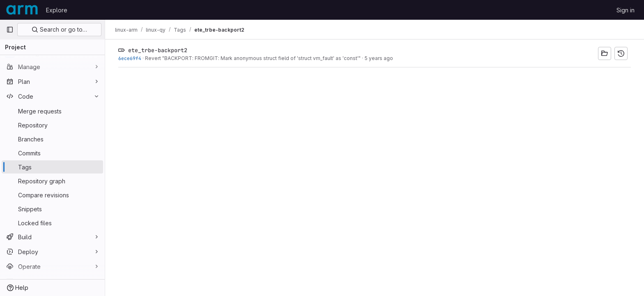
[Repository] (52, 125)
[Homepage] (22, 10)
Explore (57, 10)
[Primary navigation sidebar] (10, 30)
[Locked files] (52, 223)
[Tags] (52, 167)
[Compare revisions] (52, 195)
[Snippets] (52, 209)
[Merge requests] (52, 111)
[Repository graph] (52, 181)
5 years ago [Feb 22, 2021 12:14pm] (379, 58)
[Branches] (52, 139)
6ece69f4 (130, 58)
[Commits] (52, 153)
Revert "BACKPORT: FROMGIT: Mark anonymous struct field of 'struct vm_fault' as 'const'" (253, 58)
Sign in (626, 10)
